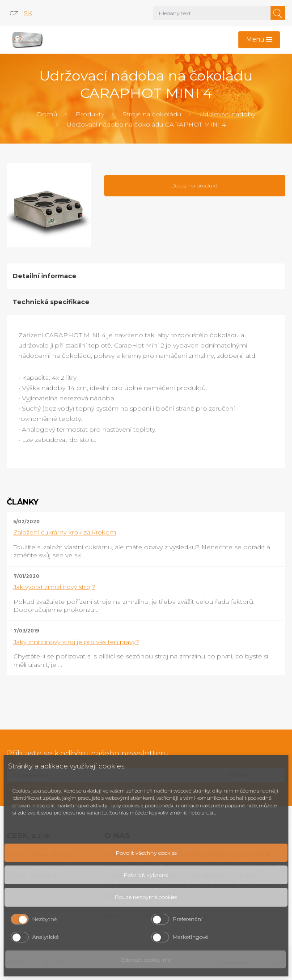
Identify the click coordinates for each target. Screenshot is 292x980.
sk (28, 13)
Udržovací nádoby (227, 114)
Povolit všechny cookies (146, 853)
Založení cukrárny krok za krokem (65, 532)
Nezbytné (44, 919)
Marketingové (190, 937)
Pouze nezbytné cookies (146, 897)
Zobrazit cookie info (146, 960)
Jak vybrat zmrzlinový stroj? (54, 587)
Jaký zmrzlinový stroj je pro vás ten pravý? (76, 642)
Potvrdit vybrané (146, 875)
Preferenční (188, 919)
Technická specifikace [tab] (51, 302)
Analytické (45, 937)
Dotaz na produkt (195, 185)
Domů (47, 114)
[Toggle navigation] (259, 40)
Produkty (90, 114)
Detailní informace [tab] (44, 276)
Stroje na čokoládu (152, 114)
